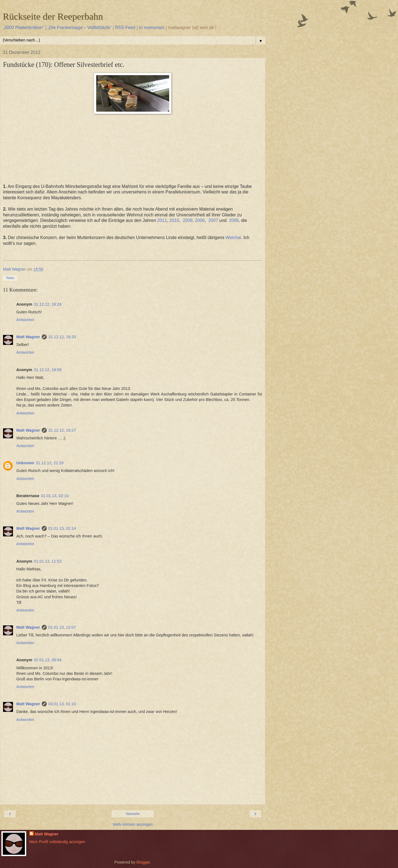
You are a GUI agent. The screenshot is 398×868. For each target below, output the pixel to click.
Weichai (233, 238)
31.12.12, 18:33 (62, 337)
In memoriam (152, 27)
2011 (162, 220)
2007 (213, 220)
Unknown (25, 463)
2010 (174, 220)
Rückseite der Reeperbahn (53, 16)
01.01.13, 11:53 (48, 561)
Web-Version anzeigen (133, 824)
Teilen (10, 278)
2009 (188, 220)
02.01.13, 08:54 (48, 660)
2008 (200, 220)
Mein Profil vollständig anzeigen (57, 842)
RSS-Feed (125, 27)
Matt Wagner (28, 337)
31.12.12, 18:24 (48, 304)
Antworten (25, 320)
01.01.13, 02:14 (62, 528)
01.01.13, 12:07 (62, 627)
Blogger (143, 862)
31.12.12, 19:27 (62, 430)
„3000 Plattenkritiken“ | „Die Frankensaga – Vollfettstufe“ (57, 27)
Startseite (133, 814)
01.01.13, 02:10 (55, 496)
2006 (234, 220)
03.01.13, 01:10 (62, 704)
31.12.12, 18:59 (48, 370)
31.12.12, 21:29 (50, 463)
